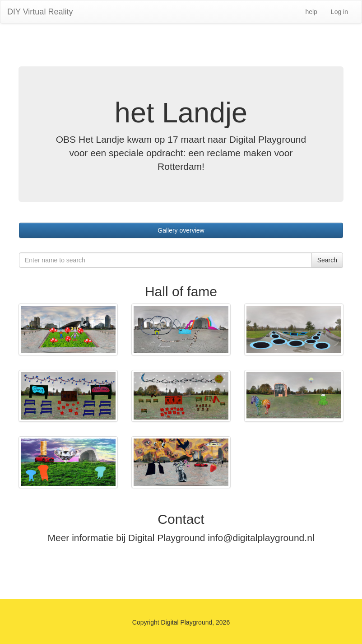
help (311, 12)
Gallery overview (181, 230)
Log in (339, 12)
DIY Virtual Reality (40, 12)
